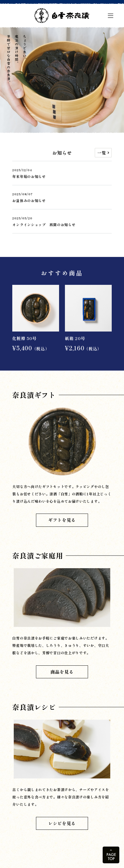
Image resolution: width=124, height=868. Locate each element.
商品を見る (62, 672)
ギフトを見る (62, 520)
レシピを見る (62, 823)
